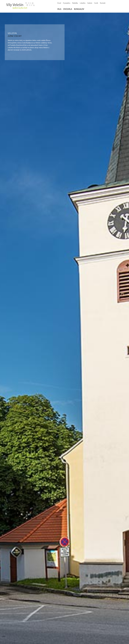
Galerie (90, 3)
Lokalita (83, 3)
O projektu (67, 3)
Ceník (96, 3)
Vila (59, 9)
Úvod (59, 3)
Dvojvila (68, 9)
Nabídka (75, 3)
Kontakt (103, 3)
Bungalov (79, 9)
